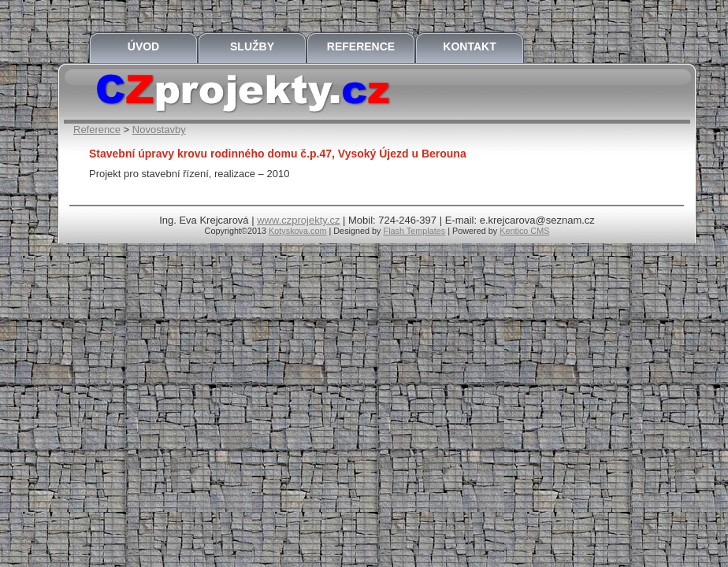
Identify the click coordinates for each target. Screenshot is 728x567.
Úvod (143, 46)
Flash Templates (415, 231)
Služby (252, 46)
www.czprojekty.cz (298, 220)
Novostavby (159, 130)
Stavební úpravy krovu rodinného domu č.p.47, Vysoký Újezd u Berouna (278, 154)
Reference (361, 46)
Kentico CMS (524, 231)
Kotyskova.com (297, 231)
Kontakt (469, 46)
